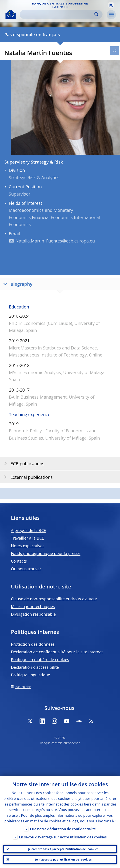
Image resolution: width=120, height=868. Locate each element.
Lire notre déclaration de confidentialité (63, 829)
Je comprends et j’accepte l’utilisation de (63, 849)
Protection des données (33, 644)
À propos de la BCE (28, 530)
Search (97, 14)
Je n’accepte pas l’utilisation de (63, 859)
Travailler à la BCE (27, 538)
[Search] (58, 14)
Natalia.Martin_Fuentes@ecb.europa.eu (55, 241)
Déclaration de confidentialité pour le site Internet (57, 652)
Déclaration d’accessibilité (35, 667)
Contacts (19, 561)
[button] (111, 5)
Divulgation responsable (33, 614)
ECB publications (23, 463)
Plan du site (23, 687)
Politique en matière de (40, 659)
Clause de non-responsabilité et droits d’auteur (54, 599)
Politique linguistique (30, 675)
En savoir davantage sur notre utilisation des (63, 837)
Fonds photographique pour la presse (46, 553)
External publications (27, 477)
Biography (17, 284)
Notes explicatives (28, 546)
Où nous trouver (26, 569)
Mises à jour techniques (33, 606)
